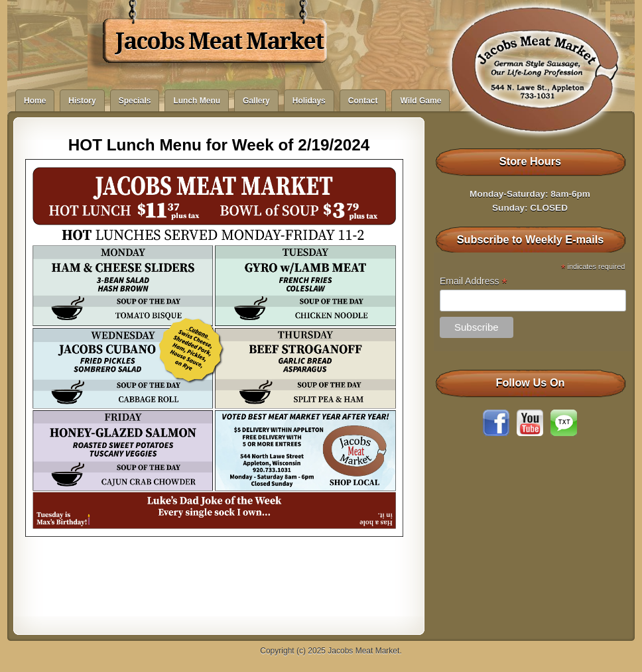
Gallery (256, 101)
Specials (135, 101)
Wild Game (420, 101)
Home (35, 101)
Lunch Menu (197, 101)
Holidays (309, 101)
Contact (363, 101)
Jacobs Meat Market (219, 41)
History (82, 101)
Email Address (474, 281)
